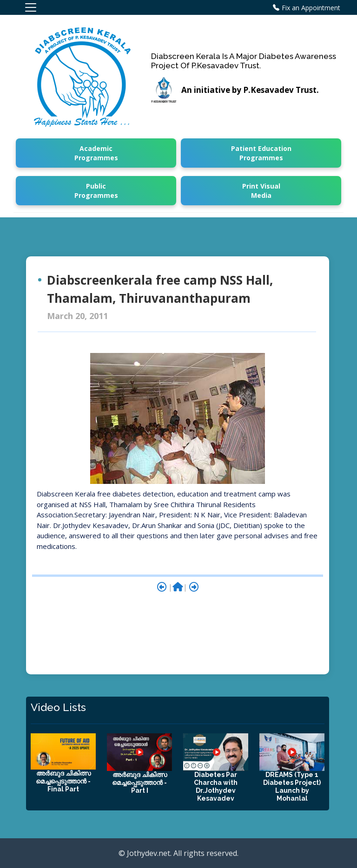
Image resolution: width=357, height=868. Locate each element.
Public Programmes (96, 191)
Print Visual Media (261, 191)
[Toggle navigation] (31, 7)
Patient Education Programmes (261, 153)
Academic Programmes (96, 153)
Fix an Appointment (311, 8)
